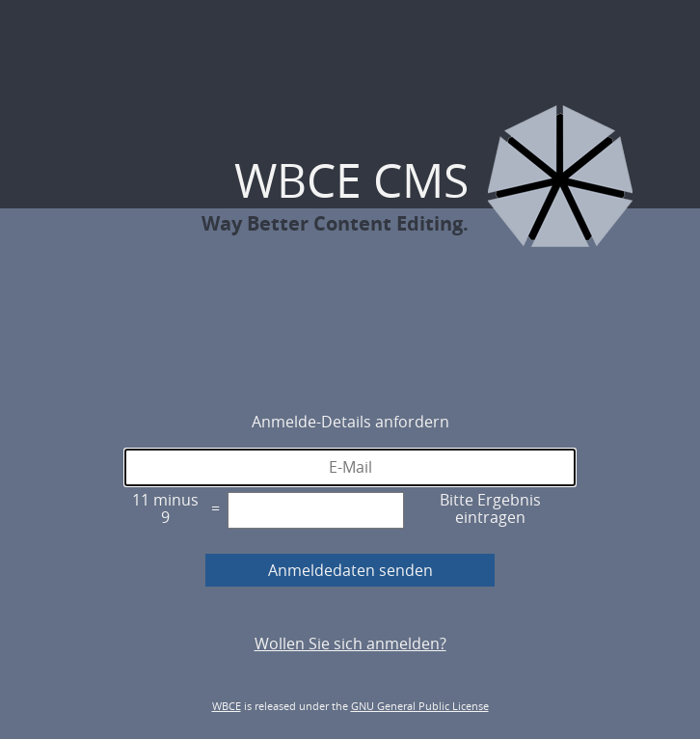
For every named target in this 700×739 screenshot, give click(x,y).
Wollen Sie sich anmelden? (350, 643)
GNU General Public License (420, 706)
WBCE (227, 706)
